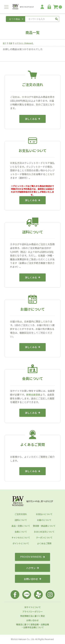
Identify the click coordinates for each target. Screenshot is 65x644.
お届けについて (44, 520)
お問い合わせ (32, 579)
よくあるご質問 (44, 543)
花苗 (11, 43)
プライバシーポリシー (32, 612)
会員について (21, 532)
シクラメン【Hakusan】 (24, 43)
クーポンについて (44, 537)
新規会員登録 (33, 395)
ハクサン (32, 568)
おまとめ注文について (44, 532)
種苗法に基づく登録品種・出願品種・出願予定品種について (32, 626)
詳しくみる (33, 119)
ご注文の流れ (21, 514)
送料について (21, 520)
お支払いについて (44, 514)
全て (5, 43)
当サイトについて (32, 607)
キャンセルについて (21, 537)
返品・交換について (21, 526)
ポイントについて (21, 543)
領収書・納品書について (44, 526)
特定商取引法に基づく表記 (32, 616)
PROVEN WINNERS (32, 557)
